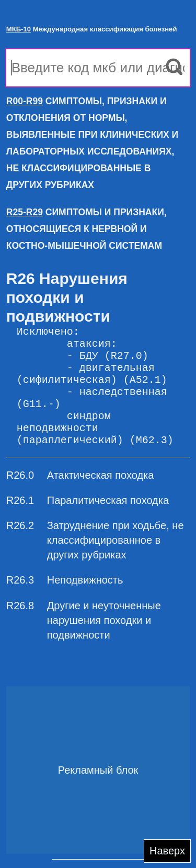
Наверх (167, 851)
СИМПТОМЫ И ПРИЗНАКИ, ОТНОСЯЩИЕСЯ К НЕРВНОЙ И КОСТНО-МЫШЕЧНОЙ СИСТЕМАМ (87, 229)
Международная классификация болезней (92, 29)
